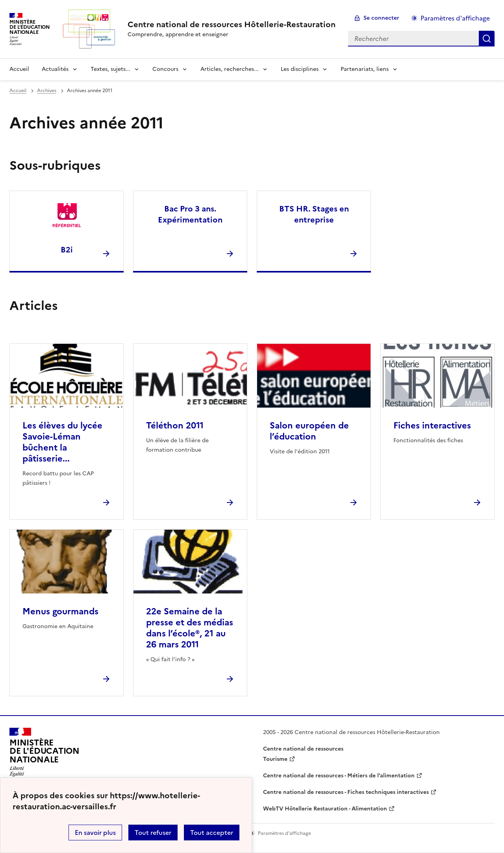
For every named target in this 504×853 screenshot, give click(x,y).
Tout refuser (153, 833)
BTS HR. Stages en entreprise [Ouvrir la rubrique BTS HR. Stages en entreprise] (314, 214)
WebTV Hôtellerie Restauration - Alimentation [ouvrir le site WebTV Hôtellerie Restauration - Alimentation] (325, 809)
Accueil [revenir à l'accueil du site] (19, 69)
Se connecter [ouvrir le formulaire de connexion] (381, 18)
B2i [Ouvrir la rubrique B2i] (67, 250)
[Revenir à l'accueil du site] (44, 755)
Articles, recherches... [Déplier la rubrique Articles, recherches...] (230, 69)
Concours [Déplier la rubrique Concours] (165, 69)
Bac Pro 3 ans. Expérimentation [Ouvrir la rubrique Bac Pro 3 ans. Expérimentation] (190, 214)
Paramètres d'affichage (455, 18)
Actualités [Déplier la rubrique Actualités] (55, 69)
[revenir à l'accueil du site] (232, 24)
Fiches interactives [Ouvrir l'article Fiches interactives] (432, 426)
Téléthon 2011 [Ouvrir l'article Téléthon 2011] (175, 426)
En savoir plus (95, 833)
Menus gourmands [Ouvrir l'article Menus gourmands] (60, 611)
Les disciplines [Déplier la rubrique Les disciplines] (300, 69)
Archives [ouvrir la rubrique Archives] (47, 91)
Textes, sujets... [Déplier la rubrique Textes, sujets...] (110, 69)
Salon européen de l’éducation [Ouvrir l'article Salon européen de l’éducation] (309, 431)
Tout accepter (212, 833)
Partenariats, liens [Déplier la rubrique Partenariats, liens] (365, 69)
